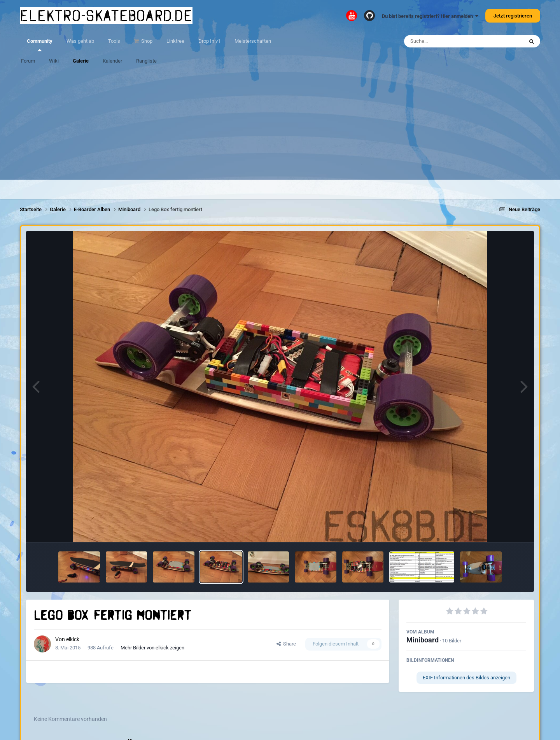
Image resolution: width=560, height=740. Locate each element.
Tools (114, 41)
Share (286, 644)
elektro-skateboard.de (106, 16)
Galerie (81, 61)
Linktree (175, 41)
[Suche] (449, 41)
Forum (28, 61)
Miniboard (423, 640)
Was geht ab (80, 41)
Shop (146, 41)
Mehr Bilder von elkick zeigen (152, 648)
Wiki (54, 61)
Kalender (112, 61)
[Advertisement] (280, 125)
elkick (73, 639)
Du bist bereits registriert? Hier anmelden (430, 16)
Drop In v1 (209, 41)
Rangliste (146, 61)
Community (40, 45)
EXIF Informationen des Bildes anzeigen (466, 678)
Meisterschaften (253, 41)
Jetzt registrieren (513, 16)
